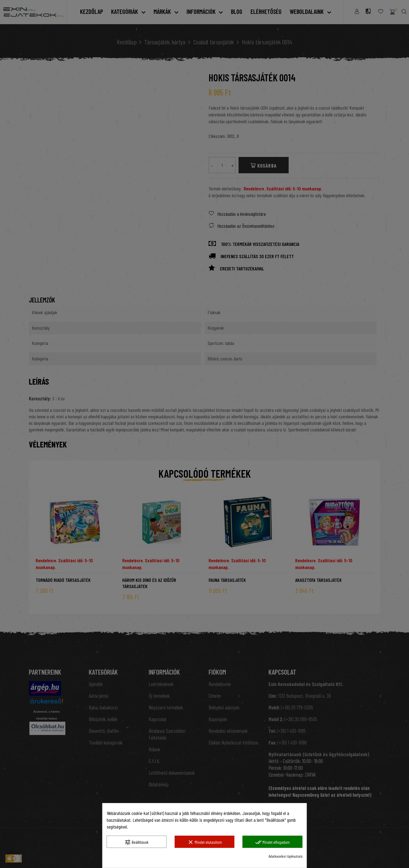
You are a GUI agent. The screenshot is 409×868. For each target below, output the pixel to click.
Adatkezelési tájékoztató (286, 856)
